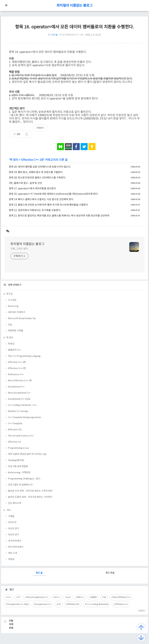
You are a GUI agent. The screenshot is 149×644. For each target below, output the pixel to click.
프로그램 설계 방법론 (18, 466)
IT (19, 597)
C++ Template (15, 424)
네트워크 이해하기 (17, 312)
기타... (9, 510)
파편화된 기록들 (16, 331)
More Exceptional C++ (19, 393)
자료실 (11, 559)
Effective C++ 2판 (32, 160)
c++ (9, 597)
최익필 (55, 35)
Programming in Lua (18, 448)
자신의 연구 (14, 529)
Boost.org (13, 306)
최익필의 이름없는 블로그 (74, 6)
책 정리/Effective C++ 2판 (71, 35)
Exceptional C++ (16, 387)
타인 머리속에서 (16, 547)
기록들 (11, 516)
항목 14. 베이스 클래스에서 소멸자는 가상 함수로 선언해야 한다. (41, 199)
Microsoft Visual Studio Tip (22, 318)
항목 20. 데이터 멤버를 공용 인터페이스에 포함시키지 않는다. (40, 167)
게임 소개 (13, 553)
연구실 (9, 294)
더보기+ (142, 611)
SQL (10, 325)
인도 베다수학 (15, 503)
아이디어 (12, 523)
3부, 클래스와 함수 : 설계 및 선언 (25, 183)
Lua (69, 597)
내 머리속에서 (15, 541)
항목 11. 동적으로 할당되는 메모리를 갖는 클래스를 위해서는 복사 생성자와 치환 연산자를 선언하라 (59, 216)
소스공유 (12, 300)
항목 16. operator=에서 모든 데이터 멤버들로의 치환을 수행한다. (75, 27)
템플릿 (94, 597)
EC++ (57, 597)
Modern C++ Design (18, 411)
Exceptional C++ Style (19, 399)
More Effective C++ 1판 (20, 381)
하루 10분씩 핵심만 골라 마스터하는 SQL (27, 454)
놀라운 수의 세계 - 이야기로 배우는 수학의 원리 (30, 491)
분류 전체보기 (15, 285)
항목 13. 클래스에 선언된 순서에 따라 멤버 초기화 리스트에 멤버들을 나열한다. (49, 205)
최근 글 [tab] (39, 573)
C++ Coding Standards (98, 604)
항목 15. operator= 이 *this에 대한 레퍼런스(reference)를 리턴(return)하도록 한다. (54, 194)
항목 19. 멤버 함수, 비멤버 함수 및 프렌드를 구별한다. (36, 172)
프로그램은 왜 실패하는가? (21, 485)
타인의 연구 (14, 535)
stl (105, 597)
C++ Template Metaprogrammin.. (25, 417)
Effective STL (15, 430)
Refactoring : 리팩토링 (19, 473)
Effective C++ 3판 (17, 368)
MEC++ (81, 597)
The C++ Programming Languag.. (25, 356)
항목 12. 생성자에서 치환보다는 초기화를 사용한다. (35, 210)
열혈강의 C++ (14, 350)
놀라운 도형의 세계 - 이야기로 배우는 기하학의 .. (31, 497)
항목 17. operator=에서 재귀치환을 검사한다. (33, 189)
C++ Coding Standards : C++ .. (23, 405)
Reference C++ (16, 375)
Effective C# (14, 442)
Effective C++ (122, 604)
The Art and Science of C (21, 436)
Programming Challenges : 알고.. (25, 479)
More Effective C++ (122, 597)
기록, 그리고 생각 (19, 249)
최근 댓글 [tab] (110, 573)
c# (59, 604)
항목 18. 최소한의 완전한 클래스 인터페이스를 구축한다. (37, 178)
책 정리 (14, 160)
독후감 (11, 344)
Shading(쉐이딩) (16, 460)
